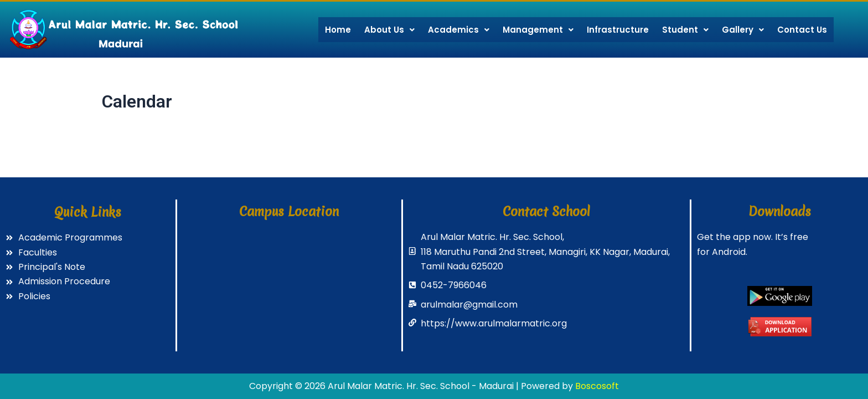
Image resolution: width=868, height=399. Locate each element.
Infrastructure (618, 30)
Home (338, 30)
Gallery (743, 30)
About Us (389, 30)
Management (538, 30)
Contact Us (802, 30)
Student (685, 30)
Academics (459, 30)
